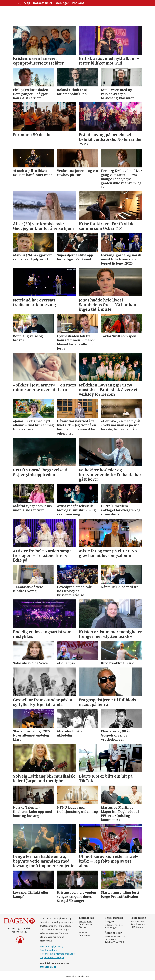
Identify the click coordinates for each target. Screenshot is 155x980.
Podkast (78, 3)
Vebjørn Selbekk (19, 932)
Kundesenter (85, 935)
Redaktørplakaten (49, 950)
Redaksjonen (85, 922)
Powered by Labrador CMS (77, 976)
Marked (83, 927)
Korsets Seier (43, 3)
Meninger (62, 3)
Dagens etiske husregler (52, 958)
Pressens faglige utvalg (52, 946)
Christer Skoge (48, 967)
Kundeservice (86, 924)
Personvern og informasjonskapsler (58, 954)
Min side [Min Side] (83, 932)
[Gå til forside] (22, 3)
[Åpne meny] (141, 3)
